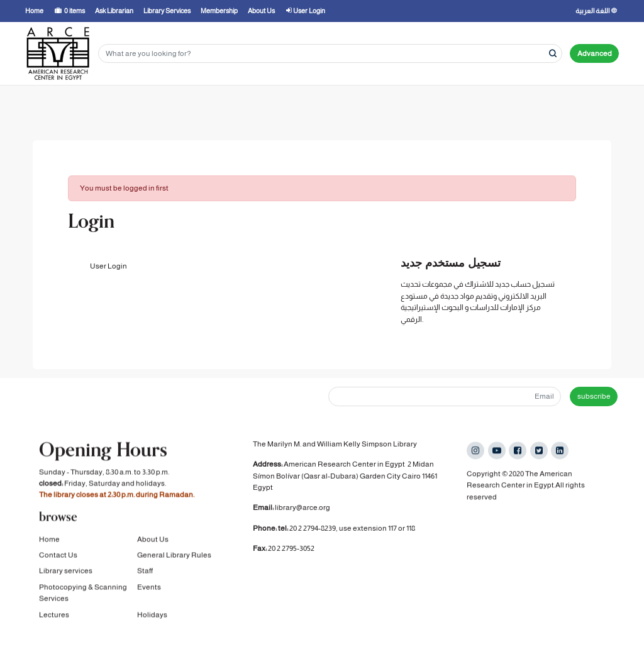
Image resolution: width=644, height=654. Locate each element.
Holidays (152, 616)
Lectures (54, 616)
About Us (153, 540)
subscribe (594, 396)
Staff (145, 572)
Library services (66, 572)
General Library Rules (174, 557)
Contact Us (58, 557)
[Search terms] (330, 54)
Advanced (595, 53)
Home (49, 540)
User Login (108, 266)
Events (149, 588)
